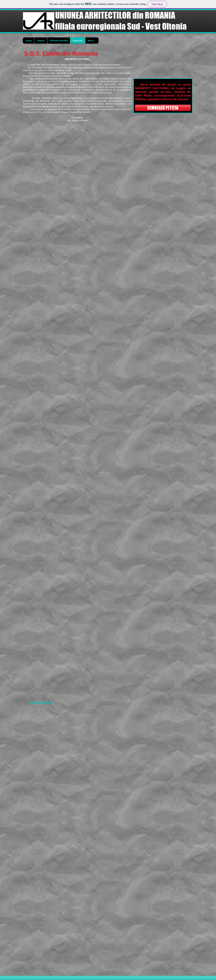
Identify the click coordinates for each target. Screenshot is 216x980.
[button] (45, 147)
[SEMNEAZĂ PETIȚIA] (163, 108)
